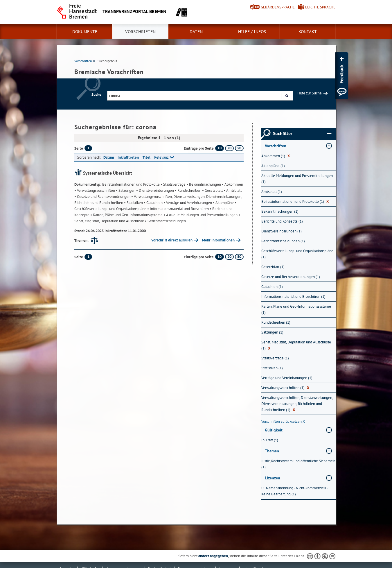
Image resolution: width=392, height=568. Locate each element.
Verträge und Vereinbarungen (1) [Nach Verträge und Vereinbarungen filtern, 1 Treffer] (287, 378)
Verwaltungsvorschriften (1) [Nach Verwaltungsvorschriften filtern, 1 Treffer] (285, 388)
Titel (146, 157)
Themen (272, 451)
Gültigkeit (274, 430)
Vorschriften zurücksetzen (283, 421)
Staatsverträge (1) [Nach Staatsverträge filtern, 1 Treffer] (275, 358)
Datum (109, 157)
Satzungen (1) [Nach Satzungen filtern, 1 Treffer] (272, 332)
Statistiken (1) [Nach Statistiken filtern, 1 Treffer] (272, 368)
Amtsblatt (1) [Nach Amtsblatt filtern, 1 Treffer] (272, 192)
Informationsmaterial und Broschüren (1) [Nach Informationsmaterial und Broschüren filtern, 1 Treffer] (293, 296)
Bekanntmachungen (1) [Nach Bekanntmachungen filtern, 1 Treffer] (280, 211)
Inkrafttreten (128, 157)
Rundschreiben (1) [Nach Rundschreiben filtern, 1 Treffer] (276, 322)
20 (229, 148)
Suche (96, 95)
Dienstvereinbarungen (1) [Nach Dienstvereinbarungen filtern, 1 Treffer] (282, 231)
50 (239, 148)
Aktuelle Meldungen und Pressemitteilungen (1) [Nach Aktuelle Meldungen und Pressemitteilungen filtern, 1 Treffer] (297, 179)
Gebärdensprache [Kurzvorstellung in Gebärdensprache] (278, 7)
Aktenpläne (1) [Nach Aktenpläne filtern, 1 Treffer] (273, 166)
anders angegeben (213, 556)
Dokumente (85, 32)
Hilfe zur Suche (310, 93)
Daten (196, 32)
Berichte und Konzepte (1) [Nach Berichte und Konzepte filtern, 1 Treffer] (282, 221)
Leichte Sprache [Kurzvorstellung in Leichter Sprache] (320, 7)
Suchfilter (302, 134)
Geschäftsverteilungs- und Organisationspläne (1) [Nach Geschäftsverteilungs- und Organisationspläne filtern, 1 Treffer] (297, 254)
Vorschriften (140, 32)
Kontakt (308, 32)
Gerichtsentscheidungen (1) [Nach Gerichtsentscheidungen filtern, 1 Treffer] (283, 241)
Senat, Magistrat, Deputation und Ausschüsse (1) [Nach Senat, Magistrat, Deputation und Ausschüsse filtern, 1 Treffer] (296, 345)
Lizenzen (273, 478)
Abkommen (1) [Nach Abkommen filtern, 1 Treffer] (276, 156)
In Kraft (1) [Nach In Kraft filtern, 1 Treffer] (270, 440)
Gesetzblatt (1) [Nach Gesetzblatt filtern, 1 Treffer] (273, 267)
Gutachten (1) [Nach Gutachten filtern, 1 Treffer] (272, 287)
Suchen (287, 96)
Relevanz (161, 157)
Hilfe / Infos (252, 32)
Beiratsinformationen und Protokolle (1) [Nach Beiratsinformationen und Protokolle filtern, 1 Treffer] (295, 201)
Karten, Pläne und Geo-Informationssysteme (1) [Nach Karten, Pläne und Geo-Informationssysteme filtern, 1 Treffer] (296, 309)
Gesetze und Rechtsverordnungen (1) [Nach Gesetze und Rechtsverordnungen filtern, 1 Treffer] (291, 277)
